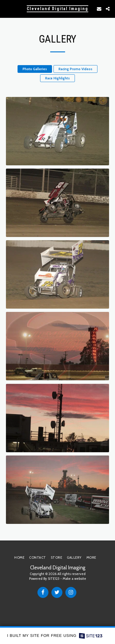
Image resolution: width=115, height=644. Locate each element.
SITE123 (54, 579)
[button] (7, 9)
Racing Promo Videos (75, 69)
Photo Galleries (35, 69)
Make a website (74, 579)
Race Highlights (57, 78)
